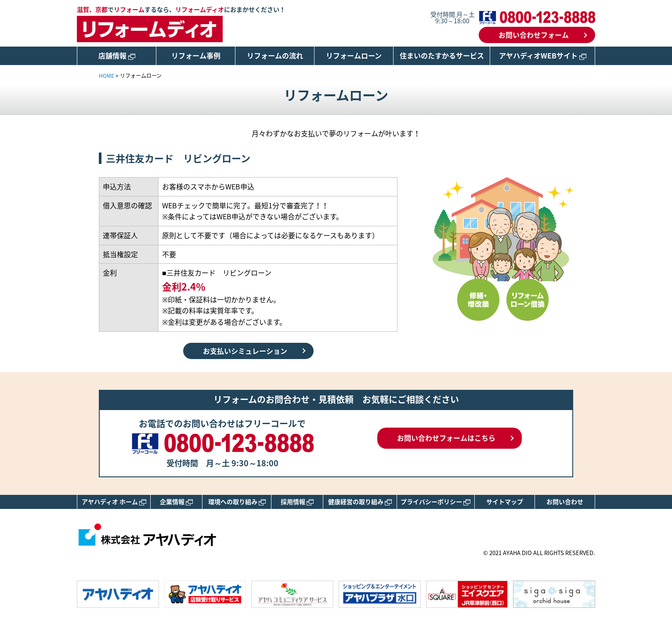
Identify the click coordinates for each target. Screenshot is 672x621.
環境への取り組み (237, 501)
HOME (107, 76)
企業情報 (176, 501)
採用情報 (297, 501)
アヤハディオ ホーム (114, 501)
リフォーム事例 (196, 55)
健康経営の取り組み (360, 501)
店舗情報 (117, 55)
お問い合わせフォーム (534, 35)
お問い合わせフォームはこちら (446, 438)
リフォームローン (354, 55)
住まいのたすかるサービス (442, 55)
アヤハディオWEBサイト (543, 55)
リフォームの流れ (275, 55)
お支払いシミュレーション (245, 351)
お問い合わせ (565, 501)
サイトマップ (505, 501)
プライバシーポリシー (435, 501)
